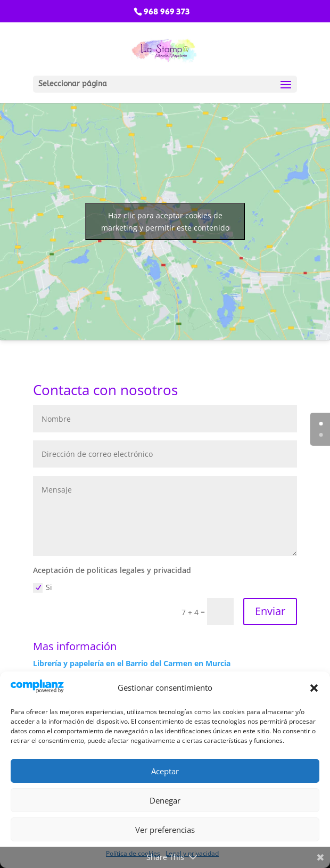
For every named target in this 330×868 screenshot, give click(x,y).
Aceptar (165, 771)
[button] (314, 688)
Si (43, 587)
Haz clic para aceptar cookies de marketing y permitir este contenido (165, 222)
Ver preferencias (165, 830)
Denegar (165, 800)
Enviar (270, 611)
